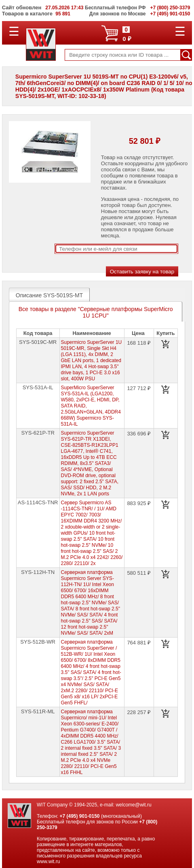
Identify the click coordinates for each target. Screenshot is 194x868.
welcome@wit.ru (133, 805)
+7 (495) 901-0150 (79, 816)
